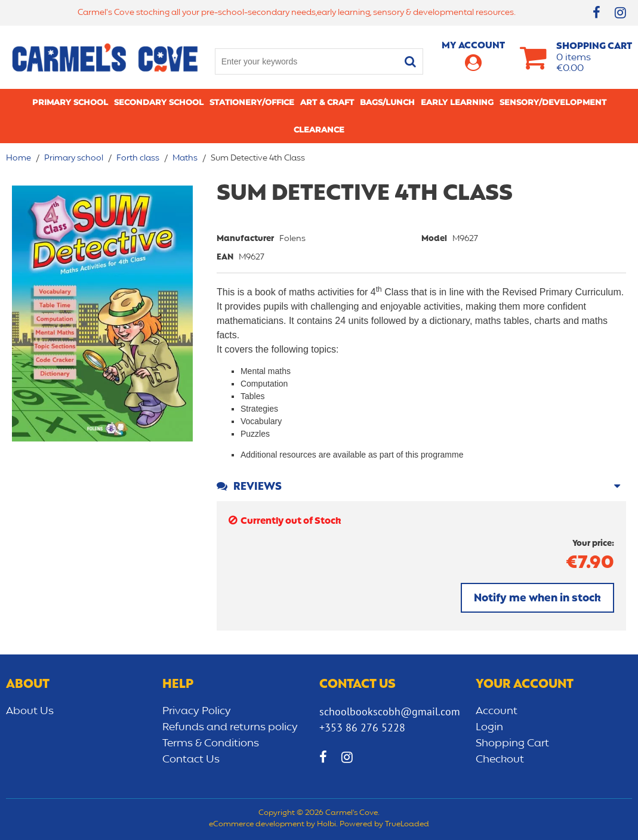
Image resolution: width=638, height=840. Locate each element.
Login (489, 727)
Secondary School (159, 102)
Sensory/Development (553, 102)
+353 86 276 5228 (362, 728)
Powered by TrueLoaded (384, 824)
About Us (30, 711)
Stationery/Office (252, 102)
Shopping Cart (512, 743)
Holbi (326, 824)
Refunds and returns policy (230, 727)
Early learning (457, 102)
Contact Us (191, 759)
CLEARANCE (319, 129)
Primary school (70, 102)
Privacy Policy (197, 711)
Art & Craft (327, 102)
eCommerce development (257, 824)
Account (497, 711)
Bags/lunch (387, 102)
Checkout (500, 759)
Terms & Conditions (211, 743)
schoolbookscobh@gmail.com (390, 711)
